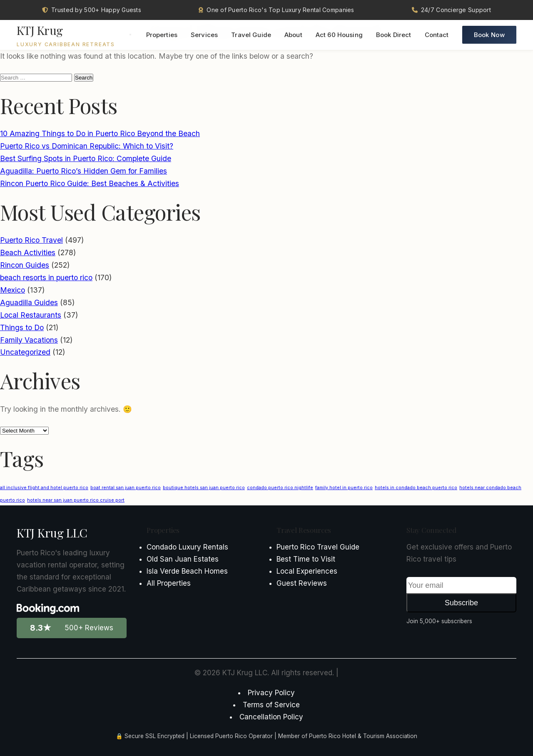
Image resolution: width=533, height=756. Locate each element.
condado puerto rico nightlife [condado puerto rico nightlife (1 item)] (280, 488)
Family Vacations (29, 340)
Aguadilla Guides (29, 302)
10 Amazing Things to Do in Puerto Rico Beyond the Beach (100, 133)
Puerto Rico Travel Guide (318, 547)
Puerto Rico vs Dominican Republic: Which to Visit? (87, 146)
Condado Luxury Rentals (187, 547)
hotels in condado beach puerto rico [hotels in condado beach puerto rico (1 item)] (416, 488)
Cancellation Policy (271, 717)
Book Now (489, 36)
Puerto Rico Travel (31, 240)
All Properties (169, 583)
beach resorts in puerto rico (46, 277)
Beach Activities (28, 252)
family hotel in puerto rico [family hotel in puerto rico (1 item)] (344, 488)
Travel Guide (251, 36)
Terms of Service (271, 705)
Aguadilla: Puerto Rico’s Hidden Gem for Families (83, 171)
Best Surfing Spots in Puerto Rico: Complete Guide (86, 158)
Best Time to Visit (306, 559)
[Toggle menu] (130, 35)
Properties (162, 36)
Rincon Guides (25, 265)
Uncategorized (25, 352)
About (293, 36)
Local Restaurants (31, 315)
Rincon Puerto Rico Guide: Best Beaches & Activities (90, 183)
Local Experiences (307, 571)
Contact (437, 36)
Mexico (12, 290)
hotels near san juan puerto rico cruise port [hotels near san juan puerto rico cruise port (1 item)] (76, 500)
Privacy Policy (271, 693)
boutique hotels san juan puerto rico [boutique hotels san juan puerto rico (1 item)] (204, 488)
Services (204, 36)
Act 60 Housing (339, 36)
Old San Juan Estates (183, 559)
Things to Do (22, 327)
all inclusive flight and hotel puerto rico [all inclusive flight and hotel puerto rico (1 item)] (44, 488)
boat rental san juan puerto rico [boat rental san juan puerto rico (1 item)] (126, 488)
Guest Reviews (302, 583)
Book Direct (394, 36)
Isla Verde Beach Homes (187, 571)
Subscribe (461, 603)
